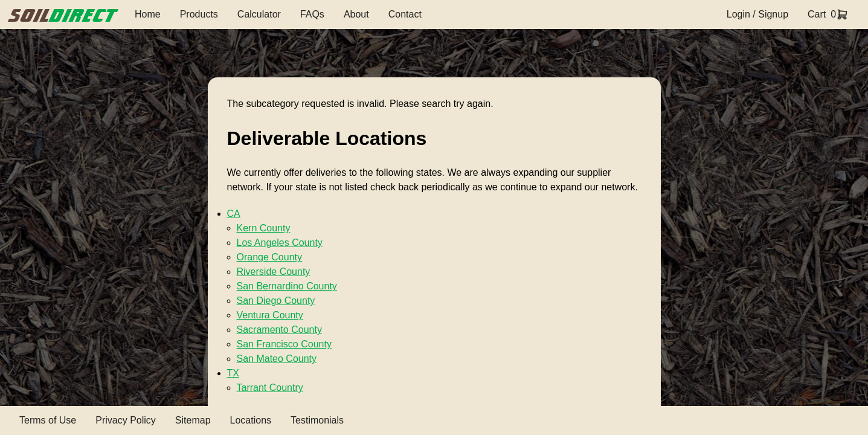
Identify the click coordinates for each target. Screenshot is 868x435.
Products (199, 14)
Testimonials (317, 420)
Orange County (270, 257)
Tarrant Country (270, 388)
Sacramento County (279, 330)
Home (148, 14)
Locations (251, 420)
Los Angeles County (280, 243)
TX (233, 373)
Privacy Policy (126, 420)
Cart (817, 14)
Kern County (264, 228)
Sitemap (193, 420)
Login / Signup (757, 14)
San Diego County (276, 301)
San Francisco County (284, 344)
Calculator (259, 14)
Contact (405, 14)
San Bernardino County (287, 286)
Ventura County (270, 315)
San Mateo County (277, 359)
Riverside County (274, 272)
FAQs (312, 14)
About (356, 14)
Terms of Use (48, 420)
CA (234, 214)
